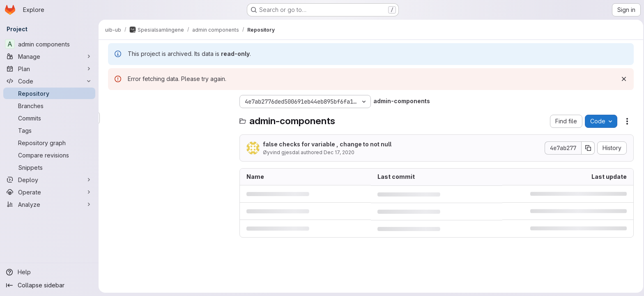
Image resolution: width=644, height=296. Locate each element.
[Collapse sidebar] (49, 285)
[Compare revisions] (49, 155)
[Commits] (49, 118)
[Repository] (49, 93)
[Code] (49, 81)
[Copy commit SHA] (587, 148)
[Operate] (49, 192)
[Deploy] (49, 180)
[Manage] (49, 56)
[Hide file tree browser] (113, 102)
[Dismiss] (623, 79)
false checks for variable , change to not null (326, 144)
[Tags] (49, 130)
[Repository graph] (49, 143)
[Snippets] (49, 167)
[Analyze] (49, 204)
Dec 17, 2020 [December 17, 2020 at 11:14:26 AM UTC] (338, 152)
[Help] (49, 272)
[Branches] (49, 106)
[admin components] (49, 44)
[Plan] (49, 69)
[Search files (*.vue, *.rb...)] (168, 118)
